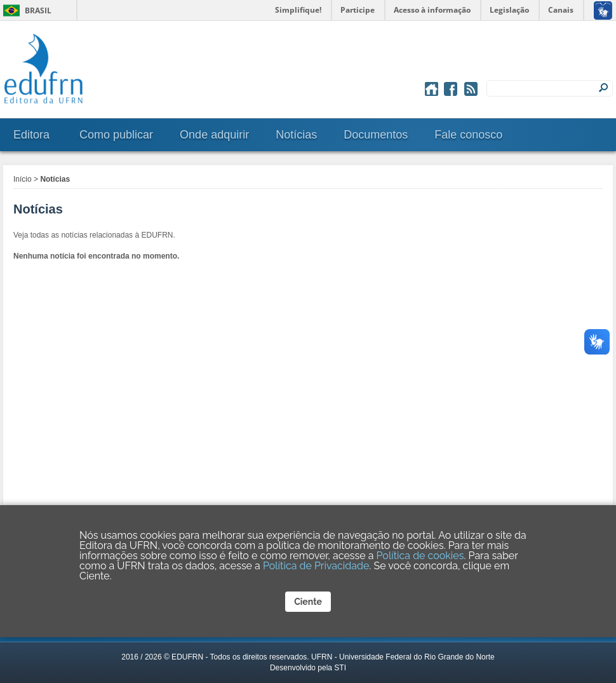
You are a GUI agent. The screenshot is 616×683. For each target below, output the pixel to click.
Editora (31, 135)
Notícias (296, 135)
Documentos (376, 135)
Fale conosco (468, 135)
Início (23, 179)
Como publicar (116, 135)
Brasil (38, 10)
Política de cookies (420, 556)
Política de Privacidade (316, 566)
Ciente (308, 602)
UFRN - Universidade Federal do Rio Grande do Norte (403, 657)
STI (340, 668)
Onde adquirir (214, 135)
